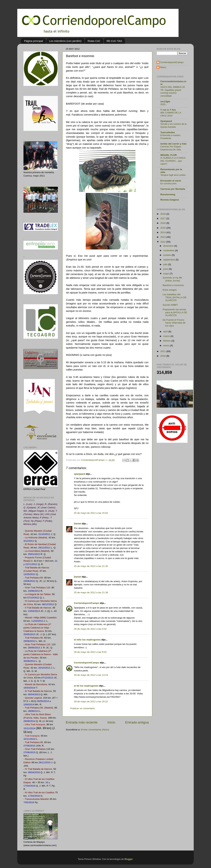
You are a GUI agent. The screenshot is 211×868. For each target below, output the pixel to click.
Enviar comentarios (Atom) (95, 730)
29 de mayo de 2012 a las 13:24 (91, 675)
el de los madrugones (86, 686)
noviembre (169, 250)
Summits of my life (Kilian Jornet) (172, 279)
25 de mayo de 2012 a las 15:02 (91, 513)
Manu (163, 67)
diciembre (169, 246)
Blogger (129, 859)
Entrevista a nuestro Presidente (170, 137)
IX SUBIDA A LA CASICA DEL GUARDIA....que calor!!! (173, 161)
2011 (163, 351)
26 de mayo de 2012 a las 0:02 (90, 629)
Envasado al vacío (171, 181)
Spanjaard (166, 121)
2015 (163, 228)
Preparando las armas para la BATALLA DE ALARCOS (175, 312)
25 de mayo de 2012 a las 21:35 (91, 566)
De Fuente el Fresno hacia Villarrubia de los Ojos (174, 323)
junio (166, 269)
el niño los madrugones (87, 640)
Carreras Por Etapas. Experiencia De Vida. (171, 148)
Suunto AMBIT (170, 305)
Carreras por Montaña (173, 189)
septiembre (169, 260)
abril (166, 332)
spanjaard (80, 474)
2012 (163, 242)
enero (167, 345)
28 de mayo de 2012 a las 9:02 (90, 652)
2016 (163, 223)
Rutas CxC (94, 41)
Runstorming (168, 194)
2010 (163, 356)
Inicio (111, 722)
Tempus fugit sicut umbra (173, 175)
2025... (164, 104)
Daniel (78, 524)
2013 (163, 237)
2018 (163, 214)
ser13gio (165, 101)
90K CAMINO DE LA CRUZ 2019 (171, 114)
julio (166, 264)
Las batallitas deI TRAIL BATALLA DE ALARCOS (175, 297)
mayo (166, 274)
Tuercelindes (168, 132)
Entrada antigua (137, 722)
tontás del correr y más (174, 144)
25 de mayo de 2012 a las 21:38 (91, 592)
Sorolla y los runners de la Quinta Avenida (173, 125)
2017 (163, 218)
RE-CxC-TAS (114, 41)
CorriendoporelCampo (87, 603)
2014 (163, 232)
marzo (167, 336)
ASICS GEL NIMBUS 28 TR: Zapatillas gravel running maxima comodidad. (173, 91)
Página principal (34, 41)
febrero (167, 341)
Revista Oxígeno (170, 200)
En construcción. (169, 183)
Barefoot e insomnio (173, 285)
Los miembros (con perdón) (65, 41)
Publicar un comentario (83, 708)
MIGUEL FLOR (169, 155)
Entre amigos (170, 290)
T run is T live (168, 110)
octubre (168, 255)
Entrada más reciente (82, 722)
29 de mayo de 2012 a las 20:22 (91, 701)
